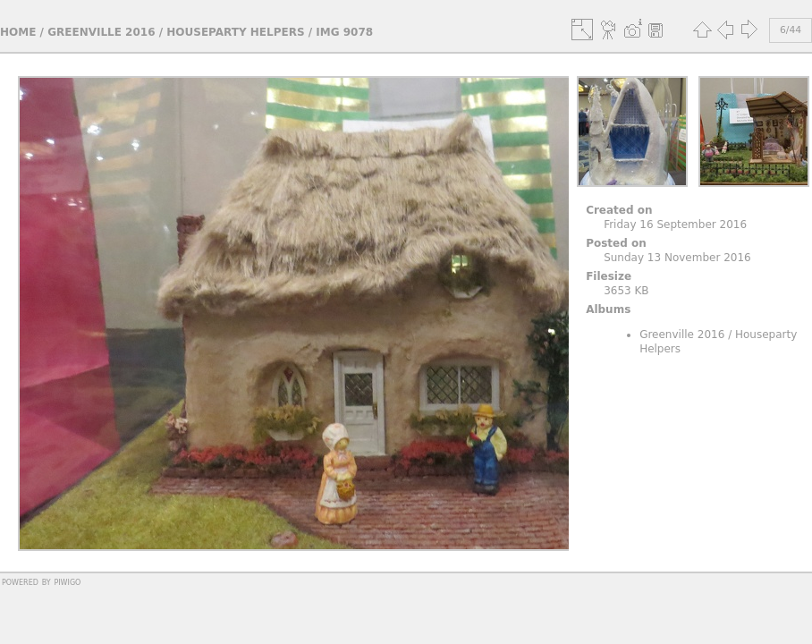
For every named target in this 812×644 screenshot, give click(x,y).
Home (18, 32)
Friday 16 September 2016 (675, 225)
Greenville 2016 (101, 32)
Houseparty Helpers (235, 32)
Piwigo (67, 581)
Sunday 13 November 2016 (677, 258)
